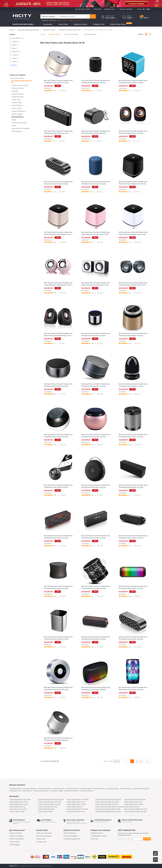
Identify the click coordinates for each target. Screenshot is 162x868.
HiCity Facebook (15, 842)
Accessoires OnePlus (86, 791)
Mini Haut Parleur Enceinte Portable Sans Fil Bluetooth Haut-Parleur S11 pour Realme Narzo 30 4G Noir (133, 588)
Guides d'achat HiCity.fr (17, 839)
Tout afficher (16, 38)
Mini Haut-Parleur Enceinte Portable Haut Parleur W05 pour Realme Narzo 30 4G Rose (58, 285)
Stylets (14, 126)
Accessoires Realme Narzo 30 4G (70, 30)
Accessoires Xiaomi (59, 789)
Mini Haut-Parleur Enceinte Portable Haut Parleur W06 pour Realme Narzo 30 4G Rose (96, 234)
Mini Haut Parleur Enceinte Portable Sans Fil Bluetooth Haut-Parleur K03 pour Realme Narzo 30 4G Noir (58, 184)
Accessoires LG (27, 791)
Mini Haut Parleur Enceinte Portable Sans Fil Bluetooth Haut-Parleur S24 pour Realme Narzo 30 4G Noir (96, 386)
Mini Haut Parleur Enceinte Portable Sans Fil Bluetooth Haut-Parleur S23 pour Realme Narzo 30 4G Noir (133, 386)
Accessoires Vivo (125, 789)
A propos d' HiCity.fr (16, 833)
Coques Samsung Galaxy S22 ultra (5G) (108, 800)
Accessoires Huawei (44, 789)
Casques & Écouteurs (19, 111)
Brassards (15, 91)
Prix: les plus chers (91, 34)
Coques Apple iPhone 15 (17, 807)
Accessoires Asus (15, 791)
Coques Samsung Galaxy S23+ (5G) (50, 802)
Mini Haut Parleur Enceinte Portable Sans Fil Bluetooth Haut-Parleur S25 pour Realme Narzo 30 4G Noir (58, 386)
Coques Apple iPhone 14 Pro (76, 802)
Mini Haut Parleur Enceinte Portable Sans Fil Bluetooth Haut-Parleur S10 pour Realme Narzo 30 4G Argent (58, 639)
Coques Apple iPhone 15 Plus (19, 804)
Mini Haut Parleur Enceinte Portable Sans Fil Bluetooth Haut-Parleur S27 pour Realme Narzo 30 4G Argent (96, 336)
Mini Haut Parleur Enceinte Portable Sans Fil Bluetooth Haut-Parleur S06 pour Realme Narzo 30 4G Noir (96, 690)
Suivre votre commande (44, 833)
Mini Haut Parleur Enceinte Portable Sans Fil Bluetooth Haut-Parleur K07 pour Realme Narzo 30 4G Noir (58, 133)
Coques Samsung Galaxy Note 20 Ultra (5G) (109, 807)
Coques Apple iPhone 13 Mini (133, 804)
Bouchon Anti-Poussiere (19, 123)
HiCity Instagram (15, 845)
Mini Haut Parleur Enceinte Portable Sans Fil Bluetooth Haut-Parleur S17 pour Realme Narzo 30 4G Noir (96, 538)
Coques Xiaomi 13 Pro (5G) (18, 809)
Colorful (15, 55)
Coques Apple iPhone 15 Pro (19, 802)
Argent (15, 42)
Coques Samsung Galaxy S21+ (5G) (136, 809)
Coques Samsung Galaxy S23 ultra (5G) (51, 800)
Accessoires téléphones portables (28, 30)
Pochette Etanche (17, 105)
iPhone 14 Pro (63, 20)
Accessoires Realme (49, 30)
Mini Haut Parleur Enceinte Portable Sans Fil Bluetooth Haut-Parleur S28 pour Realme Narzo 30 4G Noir (58, 487)
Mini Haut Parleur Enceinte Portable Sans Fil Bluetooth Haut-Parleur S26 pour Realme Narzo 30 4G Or (133, 336)
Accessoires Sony (72, 789)
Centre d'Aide (41, 839)
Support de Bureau (18, 94)
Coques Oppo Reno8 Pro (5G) (48, 807)
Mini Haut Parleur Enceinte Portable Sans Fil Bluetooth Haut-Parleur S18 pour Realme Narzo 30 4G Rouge (58, 538)
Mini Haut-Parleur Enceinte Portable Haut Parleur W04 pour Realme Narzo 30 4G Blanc (96, 285)
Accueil (12, 30)
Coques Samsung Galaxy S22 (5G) (107, 804)
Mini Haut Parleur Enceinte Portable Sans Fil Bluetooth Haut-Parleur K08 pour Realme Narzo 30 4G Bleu (133, 83)
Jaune (14, 58)
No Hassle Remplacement (72, 839)
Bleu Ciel (15, 52)
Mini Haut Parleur (18, 117)
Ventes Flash (63, 24)
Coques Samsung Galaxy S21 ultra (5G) (108, 812)
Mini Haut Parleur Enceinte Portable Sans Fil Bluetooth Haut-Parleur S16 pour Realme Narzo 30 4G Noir (133, 538)
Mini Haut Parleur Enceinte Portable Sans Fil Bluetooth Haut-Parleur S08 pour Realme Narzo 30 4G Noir (133, 639)
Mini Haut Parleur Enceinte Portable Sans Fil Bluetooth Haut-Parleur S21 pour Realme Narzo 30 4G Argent (133, 437)
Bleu (14, 48)
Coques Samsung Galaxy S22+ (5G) (107, 802)
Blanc (14, 45)
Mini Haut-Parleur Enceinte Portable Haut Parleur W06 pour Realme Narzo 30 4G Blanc (133, 234)
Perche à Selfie (17, 108)
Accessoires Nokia (112, 789)
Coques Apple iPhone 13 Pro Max (135, 800)
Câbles (14, 120)
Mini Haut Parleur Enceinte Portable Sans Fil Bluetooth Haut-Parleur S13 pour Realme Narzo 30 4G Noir (96, 588)
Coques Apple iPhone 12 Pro (76, 812)
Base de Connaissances (44, 836)
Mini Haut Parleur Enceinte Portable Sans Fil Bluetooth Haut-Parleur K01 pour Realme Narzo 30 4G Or (58, 83)
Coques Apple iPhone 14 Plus (76, 804)
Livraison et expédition (71, 836)
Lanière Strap (16, 100)
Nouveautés (48, 24)
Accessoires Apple (15, 789)
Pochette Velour (17, 103)
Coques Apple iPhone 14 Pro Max (77, 800)
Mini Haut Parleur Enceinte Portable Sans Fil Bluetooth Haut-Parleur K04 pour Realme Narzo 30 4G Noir (133, 133)
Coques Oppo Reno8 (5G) (46, 809)
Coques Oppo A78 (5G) (45, 812)
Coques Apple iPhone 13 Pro (133, 802)
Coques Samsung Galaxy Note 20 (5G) (108, 809)
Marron (15, 62)
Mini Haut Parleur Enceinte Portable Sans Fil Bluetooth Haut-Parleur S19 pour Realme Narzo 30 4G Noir (133, 487)
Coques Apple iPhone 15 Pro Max (20, 800)
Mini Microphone (17, 131)
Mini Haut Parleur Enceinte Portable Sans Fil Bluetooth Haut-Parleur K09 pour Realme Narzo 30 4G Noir (96, 83)
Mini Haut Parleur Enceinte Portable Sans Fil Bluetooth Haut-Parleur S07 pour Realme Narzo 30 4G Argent (58, 690)
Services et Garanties (16, 836)
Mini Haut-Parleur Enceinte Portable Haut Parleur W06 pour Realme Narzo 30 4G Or (58, 234)
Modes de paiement (70, 833)
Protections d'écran (18, 88)
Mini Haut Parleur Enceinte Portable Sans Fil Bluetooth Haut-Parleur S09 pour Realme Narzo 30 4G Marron (96, 639)
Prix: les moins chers (72, 34)
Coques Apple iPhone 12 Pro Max (77, 809)
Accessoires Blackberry (41, 791)
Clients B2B (97, 9)
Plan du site (94, 839)
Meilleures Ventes (81, 24)
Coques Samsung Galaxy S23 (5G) (49, 804)
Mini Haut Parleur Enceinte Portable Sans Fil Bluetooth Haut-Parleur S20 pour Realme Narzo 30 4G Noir (96, 487)
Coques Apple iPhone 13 (132, 807)
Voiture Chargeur (17, 114)
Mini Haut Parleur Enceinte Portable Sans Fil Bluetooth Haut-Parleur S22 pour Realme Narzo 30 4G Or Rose (96, 437)
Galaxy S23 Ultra (76, 20)
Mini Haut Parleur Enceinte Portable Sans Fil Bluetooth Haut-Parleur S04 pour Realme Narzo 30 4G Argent (58, 740)
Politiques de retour (97, 833)
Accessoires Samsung (30, 789)
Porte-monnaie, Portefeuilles (21, 128)
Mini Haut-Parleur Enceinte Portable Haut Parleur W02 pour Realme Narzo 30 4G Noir (133, 285)
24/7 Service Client (84, 9)
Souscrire (147, 839)
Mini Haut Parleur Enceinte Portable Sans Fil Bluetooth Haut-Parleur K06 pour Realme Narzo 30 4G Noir (96, 133)
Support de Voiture (18, 97)
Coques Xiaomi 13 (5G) (17, 812)
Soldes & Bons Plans (118, 24)
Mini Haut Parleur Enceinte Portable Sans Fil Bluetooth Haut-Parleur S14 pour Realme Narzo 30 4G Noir (58, 588)
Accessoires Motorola (71, 791)
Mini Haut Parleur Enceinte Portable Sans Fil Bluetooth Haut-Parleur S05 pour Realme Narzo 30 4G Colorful (133, 690)
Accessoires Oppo (85, 789)
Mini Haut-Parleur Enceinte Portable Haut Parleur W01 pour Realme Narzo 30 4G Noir (58, 336)
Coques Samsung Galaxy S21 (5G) (135, 812)
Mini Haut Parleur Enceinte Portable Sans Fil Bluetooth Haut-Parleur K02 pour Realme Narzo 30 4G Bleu (96, 184)
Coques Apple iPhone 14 (75, 807)
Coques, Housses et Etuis (20, 85)
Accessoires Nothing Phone (141, 789)
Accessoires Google (56, 791)
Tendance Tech (99, 24)
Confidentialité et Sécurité (99, 836)
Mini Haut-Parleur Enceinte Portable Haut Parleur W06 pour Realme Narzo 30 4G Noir (133, 184)
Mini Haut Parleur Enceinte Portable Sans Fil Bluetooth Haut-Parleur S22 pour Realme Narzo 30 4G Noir (58, 437)
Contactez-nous (41, 842)
